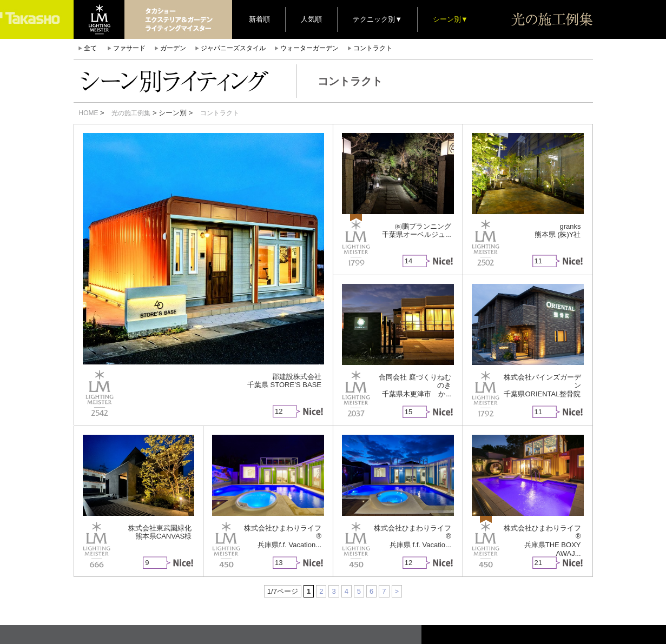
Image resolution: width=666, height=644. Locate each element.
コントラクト (373, 48)
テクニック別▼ (377, 19)
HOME (89, 113)
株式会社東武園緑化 (160, 528)
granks (570, 226)
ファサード (129, 48)
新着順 (259, 19)
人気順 (311, 19)
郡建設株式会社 (297, 377)
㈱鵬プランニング (423, 226)
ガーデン (173, 48)
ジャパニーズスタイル (233, 48)
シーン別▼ (450, 19)
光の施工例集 (131, 113)
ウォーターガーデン (309, 48)
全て (90, 48)
